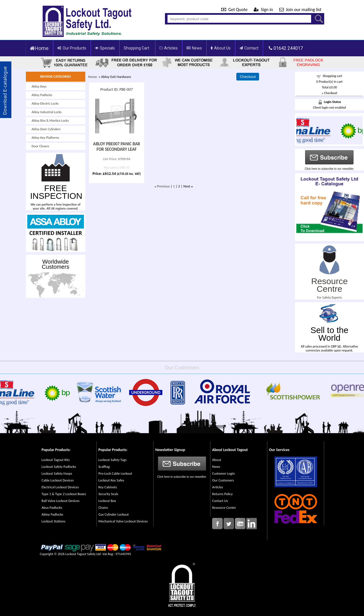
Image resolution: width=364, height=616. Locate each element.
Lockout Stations (53, 521)
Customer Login (224, 473)
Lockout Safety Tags (112, 460)
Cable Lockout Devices (58, 480)
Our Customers (223, 480)
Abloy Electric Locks (45, 104)
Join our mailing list (300, 10)
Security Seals (108, 494)
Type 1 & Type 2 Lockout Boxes (64, 494)
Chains (103, 508)
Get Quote (235, 10)
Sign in (264, 10)
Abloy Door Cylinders (46, 129)
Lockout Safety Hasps (57, 473)
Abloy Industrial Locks (47, 112)
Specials (105, 48)
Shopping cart (333, 76)
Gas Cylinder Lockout (114, 514)
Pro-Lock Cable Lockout (115, 473)
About (217, 460)
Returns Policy (222, 494)
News (194, 48)
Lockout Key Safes (111, 480)
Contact (249, 48)
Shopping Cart (136, 48)
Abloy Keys (39, 86)
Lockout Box (107, 501)
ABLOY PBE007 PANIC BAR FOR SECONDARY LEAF (116, 146)
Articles (169, 48)
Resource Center (224, 508)
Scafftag (104, 467)
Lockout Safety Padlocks (59, 467)
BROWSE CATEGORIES (55, 77)
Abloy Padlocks (42, 95)
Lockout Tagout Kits (56, 460)
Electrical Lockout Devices (60, 487)
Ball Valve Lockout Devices (61, 501)
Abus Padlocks (52, 508)
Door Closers (40, 146)
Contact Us (220, 501)
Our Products (72, 48)
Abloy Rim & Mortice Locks (50, 121)
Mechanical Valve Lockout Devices (123, 521)
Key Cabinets (108, 487)
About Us (221, 48)
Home (39, 48)
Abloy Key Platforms (45, 138)
